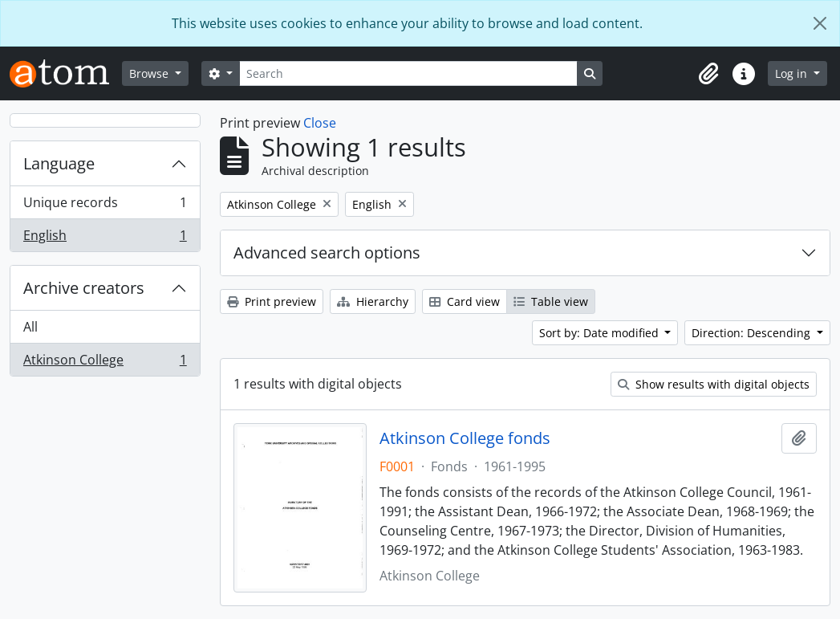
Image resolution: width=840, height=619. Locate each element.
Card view (465, 301)
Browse (150, 73)
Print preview (272, 301)
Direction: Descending (753, 333)
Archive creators (84, 288)
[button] (708, 74)
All (30, 327)
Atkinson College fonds (465, 438)
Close (320, 123)
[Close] (820, 23)
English (105, 238)
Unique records (105, 206)
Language (59, 163)
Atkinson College (105, 363)
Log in (793, 73)
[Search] (408, 73)
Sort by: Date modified (601, 333)
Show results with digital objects (714, 384)
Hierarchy (373, 301)
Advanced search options (327, 252)
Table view (551, 301)
